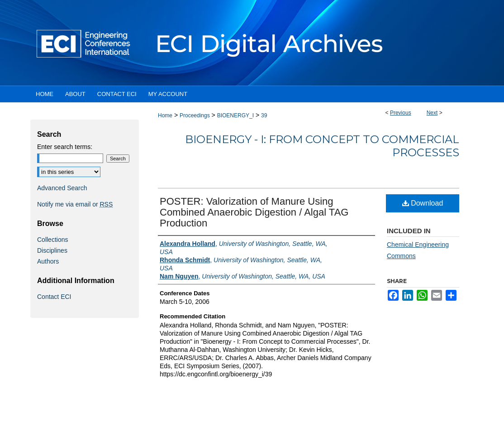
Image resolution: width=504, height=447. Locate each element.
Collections (52, 240)
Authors (48, 261)
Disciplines (52, 250)
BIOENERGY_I (235, 115)
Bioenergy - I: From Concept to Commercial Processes (322, 146)
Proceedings (195, 115)
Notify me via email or (75, 204)
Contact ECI (54, 297)
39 (264, 115)
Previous (401, 113)
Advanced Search (62, 188)
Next (432, 113)
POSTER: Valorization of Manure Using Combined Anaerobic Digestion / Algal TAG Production (254, 212)
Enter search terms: (65, 147)
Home (165, 115)
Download (423, 203)
